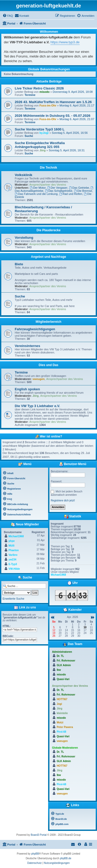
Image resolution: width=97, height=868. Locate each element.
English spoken (27, 389)
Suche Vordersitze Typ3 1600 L (40, 129)
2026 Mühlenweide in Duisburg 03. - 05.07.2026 (53, 116)
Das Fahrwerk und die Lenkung (36, 194)
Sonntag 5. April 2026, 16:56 (70, 133)
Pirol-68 (61, 732)
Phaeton (14, 550)
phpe (12, 541)
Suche (29, 136)
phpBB (35, 854)
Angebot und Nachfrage (48, 257)
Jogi (59, 704)
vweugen (39, 379)
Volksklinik (24, 175)
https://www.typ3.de (65, 42)
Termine (30, 95)
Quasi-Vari (63, 679)
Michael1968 (16, 536)
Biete (19, 264)
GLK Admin (64, 665)
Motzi (60, 722)
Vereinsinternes (27, 346)
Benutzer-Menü (73, 464)
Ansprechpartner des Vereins (48, 185)
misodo (44, 92)
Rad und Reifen (71, 194)
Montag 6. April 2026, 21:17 (77, 105)
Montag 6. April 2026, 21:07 (77, 119)
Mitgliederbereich (48, 322)
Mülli (12, 546)
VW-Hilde (14, 569)
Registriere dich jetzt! (63, 501)
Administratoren (62, 652)
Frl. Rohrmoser (66, 661)
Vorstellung (24, 238)
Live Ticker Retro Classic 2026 (39, 88)
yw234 (12, 560)
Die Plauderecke (48, 230)
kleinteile (62, 713)
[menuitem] (8, 16)
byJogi (44, 133)
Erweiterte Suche (13, 599)
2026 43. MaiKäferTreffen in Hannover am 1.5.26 (53, 102)
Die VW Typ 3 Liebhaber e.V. (37, 406)
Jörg (42, 150)
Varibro (13, 555)
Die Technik (48, 168)
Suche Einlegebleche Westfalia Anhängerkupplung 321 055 (40, 145)
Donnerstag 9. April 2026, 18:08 (73, 92)
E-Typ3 (13, 564)
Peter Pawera (65, 727)
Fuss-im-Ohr (48, 105)
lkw (59, 670)
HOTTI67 (62, 699)
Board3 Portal (39, 835)
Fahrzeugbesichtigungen (35, 329)
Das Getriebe (79, 188)
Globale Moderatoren (65, 748)
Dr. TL (60, 656)
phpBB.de (66, 858)
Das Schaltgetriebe (59, 191)
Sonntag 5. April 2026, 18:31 (67, 150)
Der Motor (38, 188)
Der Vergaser (57, 188)
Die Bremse (83, 191)
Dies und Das (48, 365)
